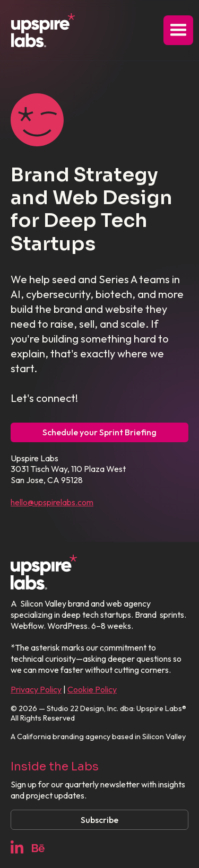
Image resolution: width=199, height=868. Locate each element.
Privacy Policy (36, 689)
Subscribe (99, 820)
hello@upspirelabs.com (52, 502)
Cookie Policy (92, 689)
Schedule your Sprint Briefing (99, 432)
